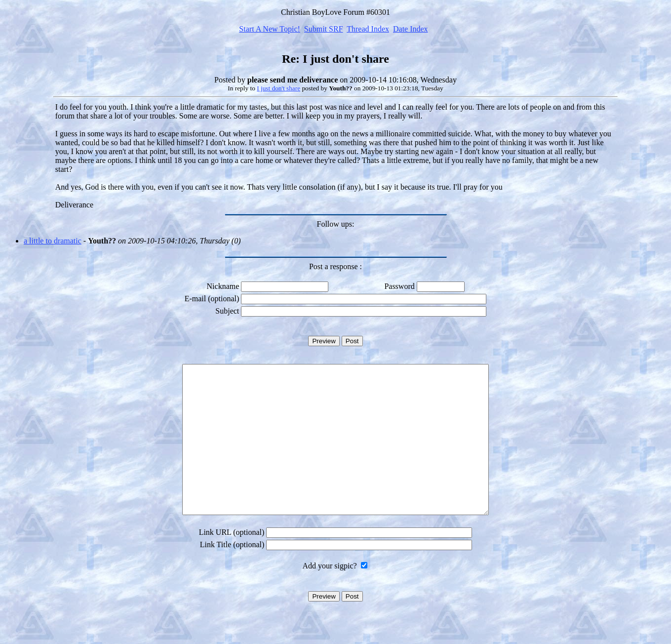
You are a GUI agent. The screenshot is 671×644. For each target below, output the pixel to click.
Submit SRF (324, 29)
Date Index (411, 29)
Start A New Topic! (269, 29)
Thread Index (368, 29)
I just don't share (278, 88)
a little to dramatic (53, 241)
